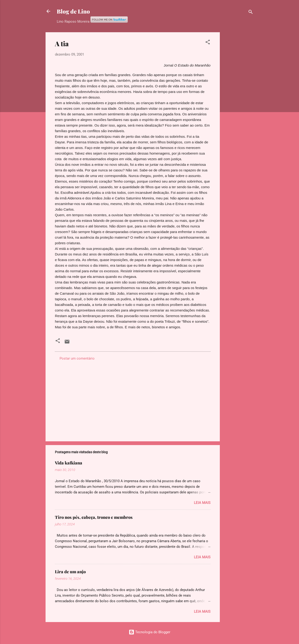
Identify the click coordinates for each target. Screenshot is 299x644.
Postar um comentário (77, 358)
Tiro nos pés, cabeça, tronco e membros (94, 517)
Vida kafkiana (69, 463)
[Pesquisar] (251, 13)
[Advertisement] (238, 102)
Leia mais (202, 502)
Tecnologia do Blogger (149, 632)
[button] (208, 43)
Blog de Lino (73, 11)
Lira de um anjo (70, 571)
